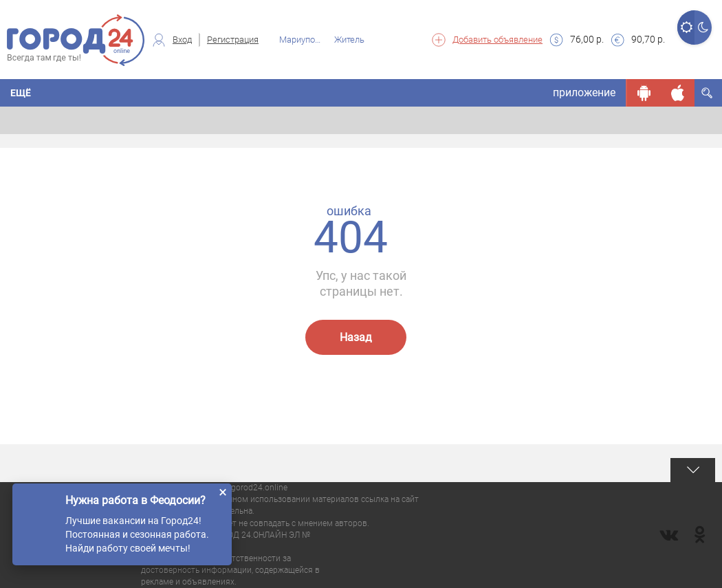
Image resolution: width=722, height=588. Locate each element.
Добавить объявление (497, 40)
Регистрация (233, 40)
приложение (584, 92)
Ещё (21, 93)
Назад (356, 337)
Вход (182, 40)
